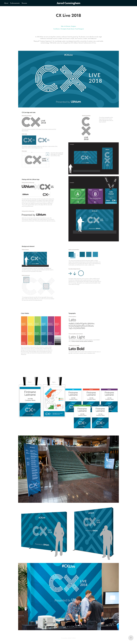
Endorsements (15, 3)
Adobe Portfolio (72, 638)
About (6, 3)
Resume (24, 3)
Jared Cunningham (68, 3)
